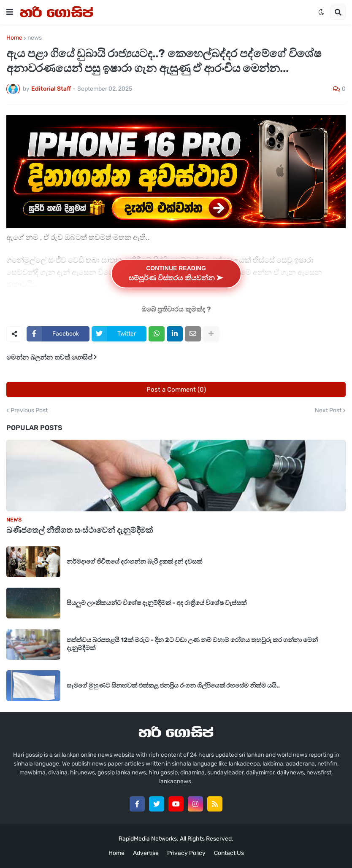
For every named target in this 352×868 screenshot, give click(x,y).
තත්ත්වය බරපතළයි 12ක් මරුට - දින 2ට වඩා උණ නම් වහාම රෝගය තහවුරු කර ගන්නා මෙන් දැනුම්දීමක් (192, 644)
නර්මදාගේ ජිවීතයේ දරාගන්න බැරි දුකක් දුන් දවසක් (134, 562)
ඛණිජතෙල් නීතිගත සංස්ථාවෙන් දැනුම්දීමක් (80, 530)
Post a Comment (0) (176, 390)
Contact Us (229, 853)
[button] (10, 12)
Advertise (146, 853)
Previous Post (29, 411)
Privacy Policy (186, 853)
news (35, 38)
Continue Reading (176, 273)
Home (14, 38)
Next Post (328, 411)
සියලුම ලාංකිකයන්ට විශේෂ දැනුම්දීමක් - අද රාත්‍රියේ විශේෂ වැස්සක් (157, 603)
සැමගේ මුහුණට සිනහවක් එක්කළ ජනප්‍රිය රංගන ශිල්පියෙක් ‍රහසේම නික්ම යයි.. (173, 685)
